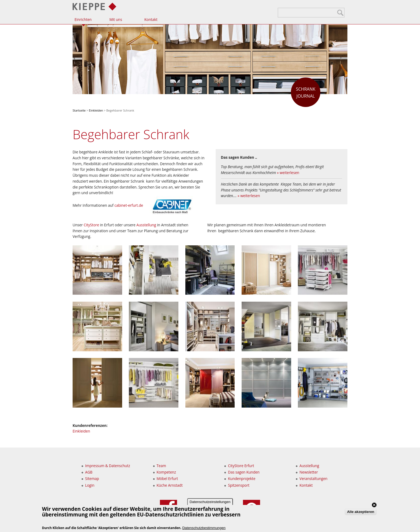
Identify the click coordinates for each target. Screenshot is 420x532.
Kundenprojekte (242, 479)
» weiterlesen (288, 173)
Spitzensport (239, 485)
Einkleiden (96, 110)
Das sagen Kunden (244, 472)
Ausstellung (146, 225)
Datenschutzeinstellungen (210, 502)
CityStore (91, 225)
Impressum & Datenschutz (108, 466)
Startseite (79, 110)
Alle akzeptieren (361, 512)
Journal (306, 92)
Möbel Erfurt (167, 479)
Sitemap (92, 479)
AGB (89, 472)
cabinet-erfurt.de (129, 205)
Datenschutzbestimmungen (204, 528)
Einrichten (83, 19)
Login (90, 485)
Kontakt (151, 19)
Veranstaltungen (313, 479)
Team (161, 466)
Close (374, 505)
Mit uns (116, 19)
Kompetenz (166, 472)
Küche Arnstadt (170, 485)
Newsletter (309, 472)
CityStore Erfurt (241, 466)
